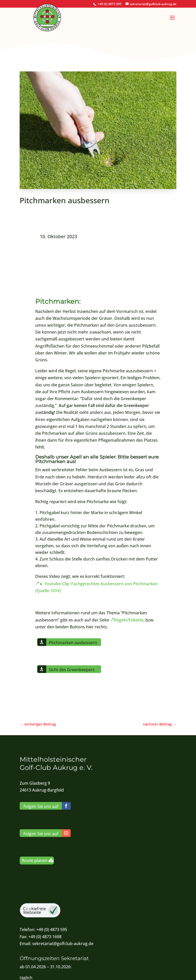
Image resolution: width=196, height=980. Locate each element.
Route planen (35, 860)
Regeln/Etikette (129, 620)
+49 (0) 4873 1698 (45, 937)
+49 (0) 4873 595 (109, 4)
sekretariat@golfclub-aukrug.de (63, 944)
